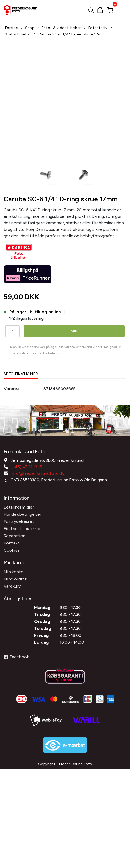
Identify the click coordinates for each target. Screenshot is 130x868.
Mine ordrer (15, 579)
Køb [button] (74, 331)
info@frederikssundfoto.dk (37, 473)
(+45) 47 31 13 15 (26, 467)
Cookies (12, 550)
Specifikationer (21, 374)
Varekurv (12, 586)
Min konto (14, 572)
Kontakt (11, 543)
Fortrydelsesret (19, 521)
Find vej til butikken (23, 529)
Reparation (14, 536)
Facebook (16, 657)
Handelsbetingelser (23, 514)
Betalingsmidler (19, 507)
